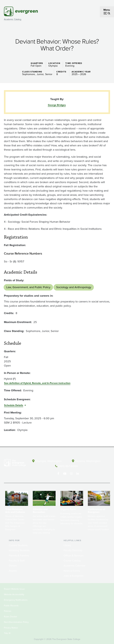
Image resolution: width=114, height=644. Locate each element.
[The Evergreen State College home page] (15, 463)
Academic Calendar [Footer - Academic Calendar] (74, 565)
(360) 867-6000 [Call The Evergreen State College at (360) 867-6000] (68, 466)
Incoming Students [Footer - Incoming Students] (19, 550)
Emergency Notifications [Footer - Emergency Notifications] (16, 600)
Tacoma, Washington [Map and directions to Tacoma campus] (88, 461)
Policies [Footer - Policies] (8, 611)
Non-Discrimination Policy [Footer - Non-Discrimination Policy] (16, 622)
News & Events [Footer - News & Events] (72, 570)
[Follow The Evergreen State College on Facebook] (58, 473)
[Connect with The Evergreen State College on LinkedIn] (78, 473)
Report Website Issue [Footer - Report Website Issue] (14, 589)
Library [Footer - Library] (67, 545)
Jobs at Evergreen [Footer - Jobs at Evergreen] (74, 576)
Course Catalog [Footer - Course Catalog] (72, 560)
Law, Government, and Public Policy (28, 287)
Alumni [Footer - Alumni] (13, 570)
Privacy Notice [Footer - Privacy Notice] (11, 627)
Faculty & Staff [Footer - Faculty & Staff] (17, 560)
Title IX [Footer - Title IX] (7, 633)
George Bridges (57, 105)
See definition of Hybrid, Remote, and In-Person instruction (37, 383)
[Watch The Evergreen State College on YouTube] (65, 473)
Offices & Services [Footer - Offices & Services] (74, 555)
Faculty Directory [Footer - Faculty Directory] (73, 550)
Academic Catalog (13, 19)
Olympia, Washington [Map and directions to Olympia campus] (49, 461)
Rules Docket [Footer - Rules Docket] (10, 616)
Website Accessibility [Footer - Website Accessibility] (14, 594)
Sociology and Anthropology (74, 287)
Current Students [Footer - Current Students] (18, 545)
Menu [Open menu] (107, 10)
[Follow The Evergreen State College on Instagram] (71, 473)
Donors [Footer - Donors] (13, 565)
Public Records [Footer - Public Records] (11, 605)
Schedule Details (14, 405)
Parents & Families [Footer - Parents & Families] (19, 555)
